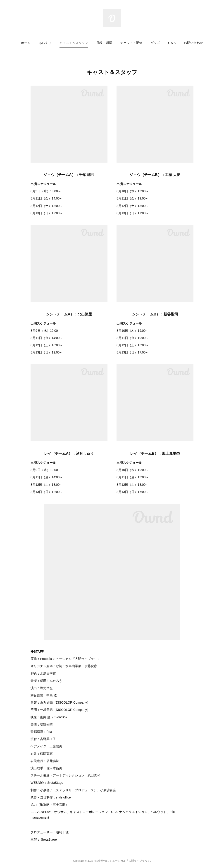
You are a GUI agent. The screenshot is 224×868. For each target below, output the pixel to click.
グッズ (155, 43)
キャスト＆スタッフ (74, 43)
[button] (26, 43)
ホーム (26, 43)
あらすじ (45, 43)
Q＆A (172, 43)
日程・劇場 (104, 43)
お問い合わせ (193, 43)
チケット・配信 (131, 43)
